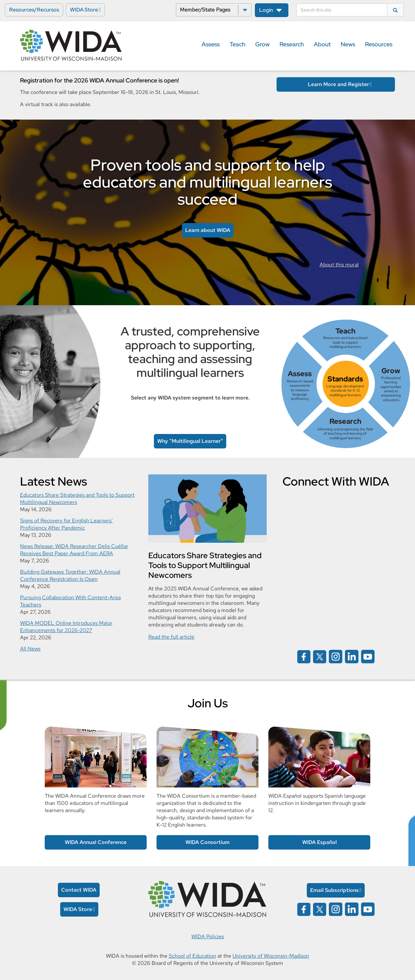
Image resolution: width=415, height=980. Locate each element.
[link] (346, 384)
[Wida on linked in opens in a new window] (352, 656)
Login (266, 10)
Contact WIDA (79, 890)
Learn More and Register (338, 84)
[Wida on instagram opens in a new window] (336, 656)
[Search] (342, 10)
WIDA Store (84, 10)
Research (292, 44)
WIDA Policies (208, 936)
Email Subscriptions (334, 890)
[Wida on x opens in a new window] (320, 656)
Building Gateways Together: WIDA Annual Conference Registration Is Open (70, 575)
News (348, 44)
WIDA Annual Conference (96, 842)
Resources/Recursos (34, 10)
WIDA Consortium (207, 842)
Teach (237, 44)
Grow (262, 44)
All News (30, 649)
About (322, 44)
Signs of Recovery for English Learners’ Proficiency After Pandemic (66, 524)
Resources (379, 44)
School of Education (192, 956)
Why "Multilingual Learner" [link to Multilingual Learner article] (190, 441)
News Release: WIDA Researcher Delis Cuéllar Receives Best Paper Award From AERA (74, 550)
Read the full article (171, 637)
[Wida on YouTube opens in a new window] (368, 656)
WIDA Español (319, 842)
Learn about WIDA (208, 230)
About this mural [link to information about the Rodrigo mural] (339, 265)
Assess (211, 44)
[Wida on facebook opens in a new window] (304, 656)
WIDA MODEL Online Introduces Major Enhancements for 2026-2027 (66, 627)
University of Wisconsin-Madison (271, 956)
